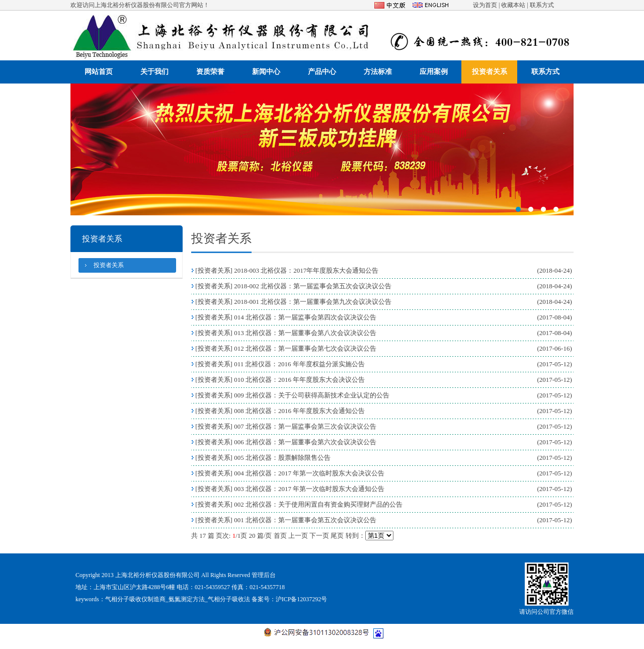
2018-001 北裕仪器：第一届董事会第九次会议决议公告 (313, 302)
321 (322, 149)
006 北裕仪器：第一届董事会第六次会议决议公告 (305, 442)
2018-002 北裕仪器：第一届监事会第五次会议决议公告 (313, 286)
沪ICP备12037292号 (302, 599)
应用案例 (434, 72)
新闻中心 (266, 72)
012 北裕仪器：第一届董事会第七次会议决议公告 (305, 348)
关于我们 (154, 72)
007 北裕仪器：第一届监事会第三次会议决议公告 (305, 426)
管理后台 (264, 575)
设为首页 (485, 5)
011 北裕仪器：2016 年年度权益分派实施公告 (299, 364)
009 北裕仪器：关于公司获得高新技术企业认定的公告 (312, 395)
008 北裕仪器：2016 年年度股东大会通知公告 (299, 411)
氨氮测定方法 (187, 599)
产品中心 (322, 72)
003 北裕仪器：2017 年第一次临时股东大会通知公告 (309, 489)
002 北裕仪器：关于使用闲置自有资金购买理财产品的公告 (318, 504)
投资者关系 (490, 72)
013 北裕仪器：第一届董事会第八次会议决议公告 (305, 333)
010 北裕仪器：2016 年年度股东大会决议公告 (299, 380)
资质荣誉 (210, 72)
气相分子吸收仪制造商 (135, 599)
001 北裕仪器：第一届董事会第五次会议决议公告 (305, 520)
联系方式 (542, 5)
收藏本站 (513, 5)
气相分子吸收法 (229, 599)
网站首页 (99, 72)
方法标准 (378, 72)
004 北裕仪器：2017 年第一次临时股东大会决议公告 (309, 473)
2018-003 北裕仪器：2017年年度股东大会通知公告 (306, 270)
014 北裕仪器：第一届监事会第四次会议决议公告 (305, 317)
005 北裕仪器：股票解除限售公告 (282, 458)
